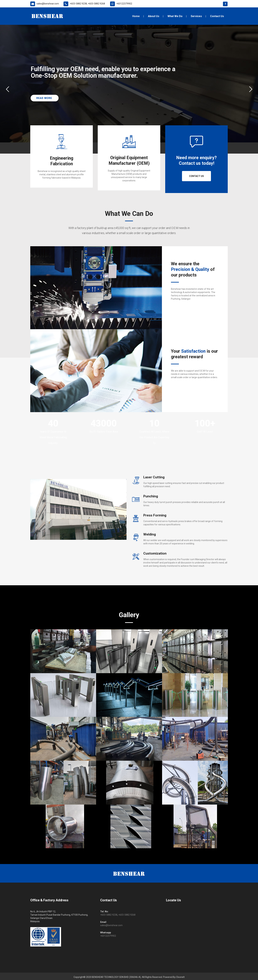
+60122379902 (108, 936)
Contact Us (196, 176)
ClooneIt (180, 977)
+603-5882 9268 (127, 915)
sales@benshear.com (111, 925)
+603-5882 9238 (109, 915)
